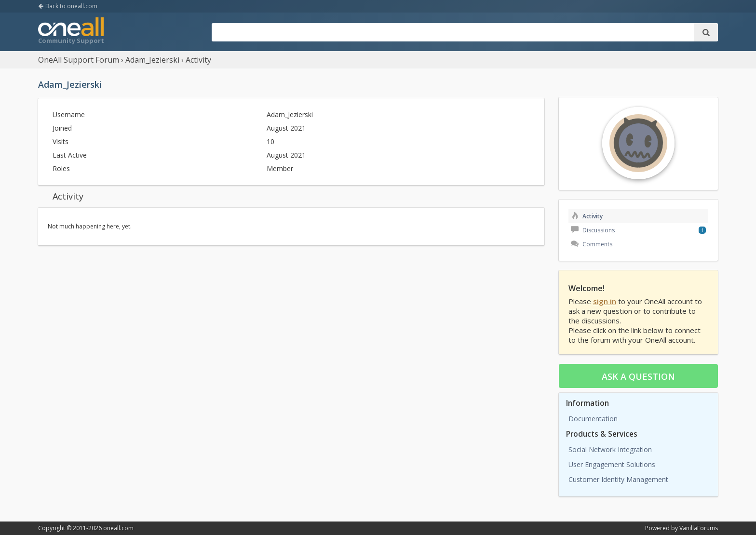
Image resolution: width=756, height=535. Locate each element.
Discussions (593, 230)
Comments (592, 244)
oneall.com (118, 528)
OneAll (71, 32)
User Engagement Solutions (612, 464)
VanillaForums (699, 528)
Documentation (593, 419)
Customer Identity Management (618, 479)
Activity (587, 216)
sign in (605, 301)
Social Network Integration (610, 449)
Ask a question (638, 376)
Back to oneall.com (68, 6)
